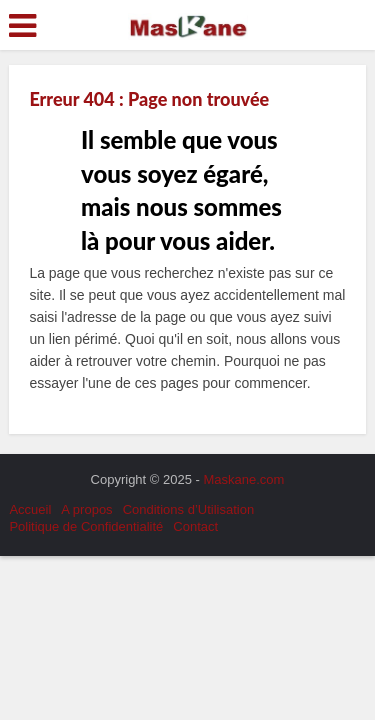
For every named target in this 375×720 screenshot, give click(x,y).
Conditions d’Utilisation (189, 509)
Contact (195, 526)
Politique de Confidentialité (86, 526)
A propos (86, 509)
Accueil (30, 509)
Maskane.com (244, 479)
